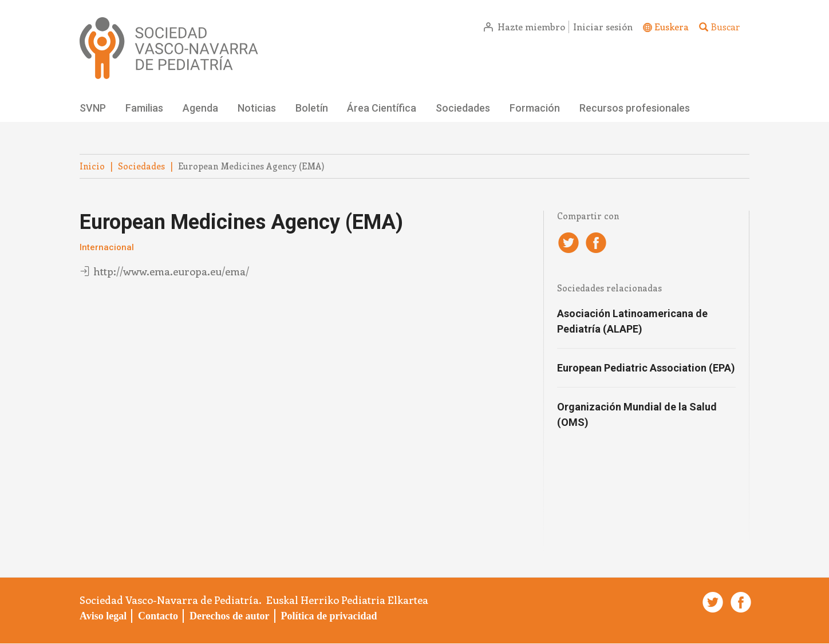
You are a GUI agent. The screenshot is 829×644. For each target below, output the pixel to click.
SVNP (93, 108)
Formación (535, 108)
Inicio (92, 166)
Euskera (672, 27)
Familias (144, 108)
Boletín (312, 108)
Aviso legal (103, 616)
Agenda (200, 108)
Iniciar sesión (603, 27)
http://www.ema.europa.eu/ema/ (171, 271)
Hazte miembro (531, 27)
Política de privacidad (329, 616)
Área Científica (382, 108)
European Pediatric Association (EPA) (646, 368)
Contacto (158, 616)
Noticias (257, 108)
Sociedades (463, 108)
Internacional (107, 247)
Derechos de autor (230, 616)
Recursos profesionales (635, 108)
